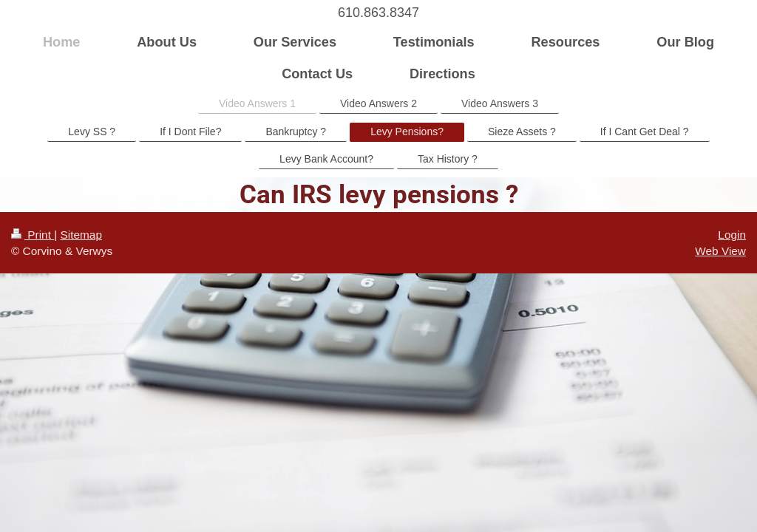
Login (732, 235)
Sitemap (81, 235)
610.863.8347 (378, 13)
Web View (720, 251)
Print (33, 235)
